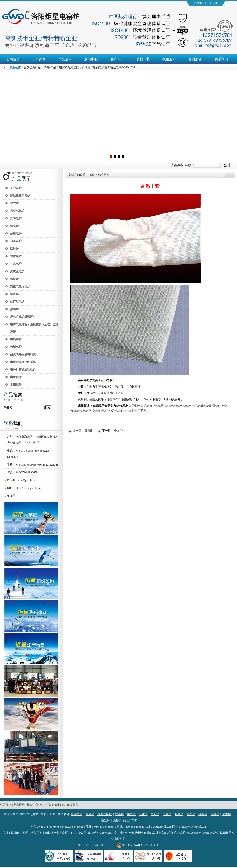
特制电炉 (16, 347)
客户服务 (46, 805)
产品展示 (65, 59)
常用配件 (16, 385)
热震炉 (14, 309)
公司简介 (6, 805)
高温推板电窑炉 (20, 196)
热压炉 (117, 820)
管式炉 (14, 226)
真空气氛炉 (17, 211)
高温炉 (90, 814)
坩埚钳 (88, 431)
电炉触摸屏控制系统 (23, 362)
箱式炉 (14, 203)
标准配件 (104, 175)
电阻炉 (155, 814)
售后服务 (195, 59)
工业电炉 (16, 188)
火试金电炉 (17, 271)
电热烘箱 (16, 339)
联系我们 (221, 59)
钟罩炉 (179, 814)
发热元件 (119, 431)
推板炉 (203, 814)
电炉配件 (16, 377)
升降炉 (167, 814)
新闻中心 (91, 59)
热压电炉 (16, 234)
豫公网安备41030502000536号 (138, 845)
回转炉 (14, 249)
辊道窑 (14, 294)
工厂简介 (39, 59)
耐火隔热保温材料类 (23, 354)
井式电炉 (16, 264)
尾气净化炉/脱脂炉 (22, 317)
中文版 (199, 3)
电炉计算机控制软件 (23, 370)
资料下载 (143, 59)
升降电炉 (16, 218)
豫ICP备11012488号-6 (92, 845)
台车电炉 (16, 241)
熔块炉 (14, 279)
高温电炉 (76, 814)
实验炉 (119, 814)
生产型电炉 (17, 302)
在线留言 (72, 805)
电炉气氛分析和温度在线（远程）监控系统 (34, 328)
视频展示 (169, 59)
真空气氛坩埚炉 (20, 286)
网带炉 (227, 814)
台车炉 (191, 814)
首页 (92, 175)
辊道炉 (215, 814)
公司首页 (13, 59)
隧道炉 (105, 820)
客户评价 (117, 59)
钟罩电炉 (16, 256)
